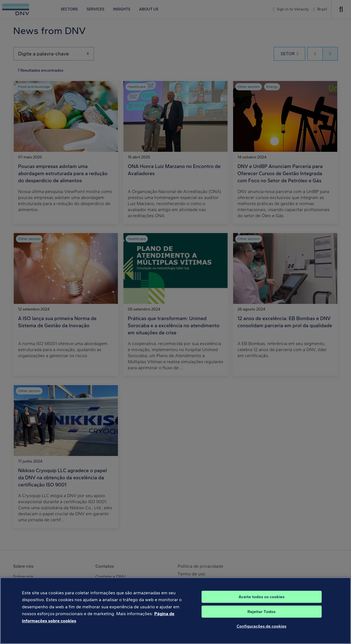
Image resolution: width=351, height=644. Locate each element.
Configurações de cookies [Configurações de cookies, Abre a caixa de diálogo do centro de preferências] (262, 631)
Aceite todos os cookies (262, 602)
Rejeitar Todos (261, 617)
